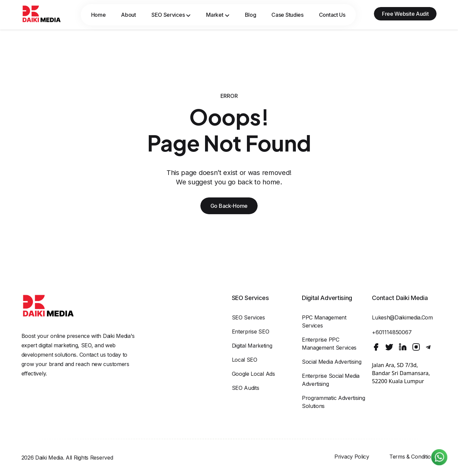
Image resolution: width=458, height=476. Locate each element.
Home (99, 15)
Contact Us (332, 15)
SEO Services (171, 15)
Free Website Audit (405, 14)
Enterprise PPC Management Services (329, 344)
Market (218, 15)
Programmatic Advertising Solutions (334, 402)
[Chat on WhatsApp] (439, 457)
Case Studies (287, 15)
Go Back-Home (229, 206)
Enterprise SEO (251, 332)
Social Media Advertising (332, 362)
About (128, 15)
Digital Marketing (252, 346)
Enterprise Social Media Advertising (331, 380)
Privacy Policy (352, 457)
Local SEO (245, 360)
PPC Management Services (324, 321)
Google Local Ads (253, 374)
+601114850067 (392, 332)
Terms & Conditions (413, 457)
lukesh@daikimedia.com (402, 317)
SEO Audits (246, 388)
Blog (251, 15)
